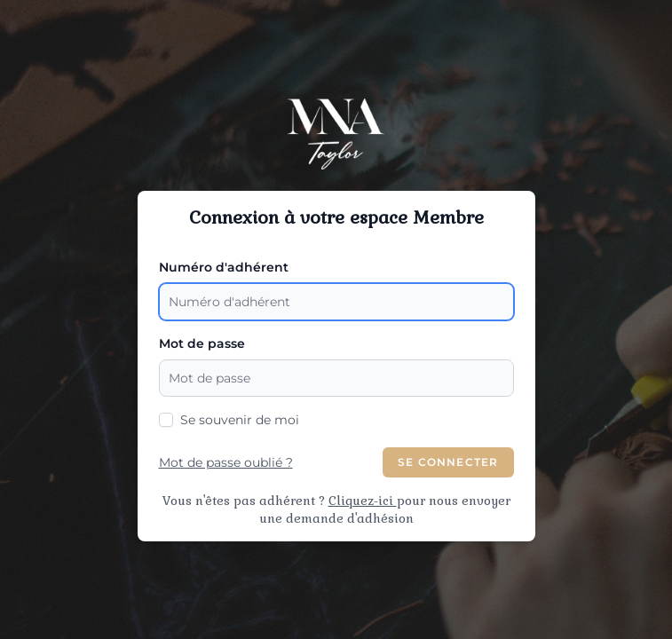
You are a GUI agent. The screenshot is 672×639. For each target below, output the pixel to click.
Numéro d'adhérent (224, 267)
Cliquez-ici (363, 501)
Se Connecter (448, 462)
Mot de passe (202, 343)
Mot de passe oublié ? (226, 462)
